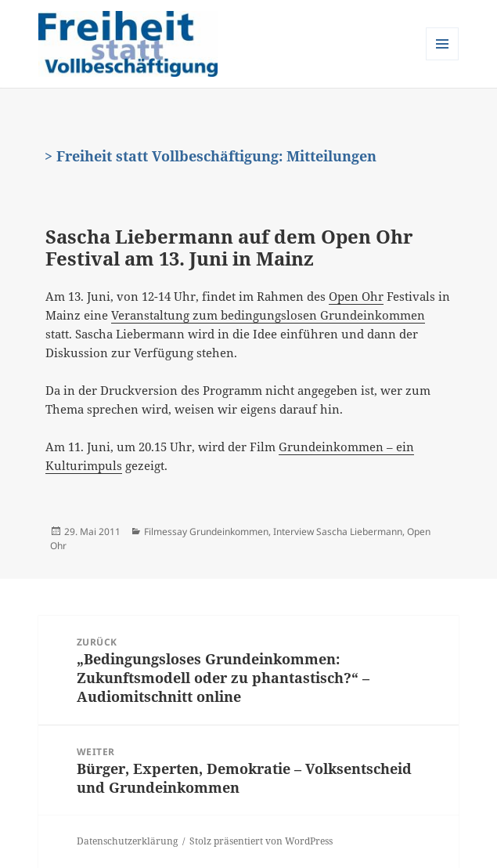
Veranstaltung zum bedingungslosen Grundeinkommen (268, 315)
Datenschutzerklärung (127, 841)
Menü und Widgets (443, 60)
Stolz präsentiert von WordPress (261, 841)
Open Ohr (356, 296)
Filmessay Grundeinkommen (206, 532)
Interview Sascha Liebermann (338, 532)
